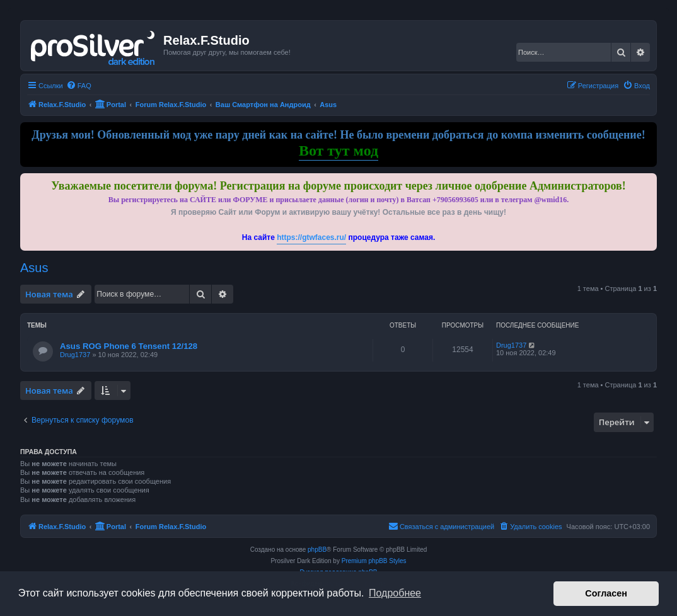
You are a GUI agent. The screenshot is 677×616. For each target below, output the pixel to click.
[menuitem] (79, 86)
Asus (34, 268)
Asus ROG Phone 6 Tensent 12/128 (129, 346)
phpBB (317, 550)
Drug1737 (75, 355)
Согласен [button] (606, 593)
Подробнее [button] (395, 593)
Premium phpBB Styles (374, 561)
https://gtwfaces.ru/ (311, 237)
